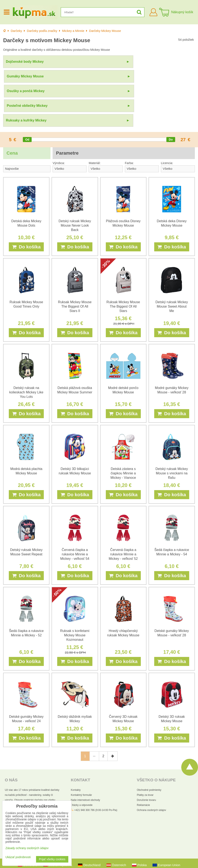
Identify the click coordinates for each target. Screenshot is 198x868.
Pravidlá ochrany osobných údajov (132, 855)
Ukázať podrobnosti (18, 857)
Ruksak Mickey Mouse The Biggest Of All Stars (123, 267)
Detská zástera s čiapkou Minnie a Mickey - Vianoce (123, 433)
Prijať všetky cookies (52, 859)
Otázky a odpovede (82, 765)
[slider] (27, 100)
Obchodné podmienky (149, 750)
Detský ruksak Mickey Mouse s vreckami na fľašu (172, 433)
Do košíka (26, 207)
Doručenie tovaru (146, 760)
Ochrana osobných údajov (151, 770)
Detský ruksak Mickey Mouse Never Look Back (75, 186)
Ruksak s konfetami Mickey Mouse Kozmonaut (75, 595)
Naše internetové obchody (85, 760)
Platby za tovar (145, 755)
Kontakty (76, 750)
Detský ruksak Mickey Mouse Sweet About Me (172, 267)
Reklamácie (143, 765)
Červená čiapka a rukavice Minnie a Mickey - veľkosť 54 (75, 514)
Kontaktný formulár (81, 755)
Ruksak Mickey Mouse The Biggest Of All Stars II (75, 267)
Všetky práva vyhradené (114, 848)
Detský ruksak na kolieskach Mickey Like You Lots (26, 352)
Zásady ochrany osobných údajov (98, 862)
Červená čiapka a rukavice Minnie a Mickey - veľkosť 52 (123, 514)
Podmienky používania (131, 862)
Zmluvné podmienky (165, 855)
